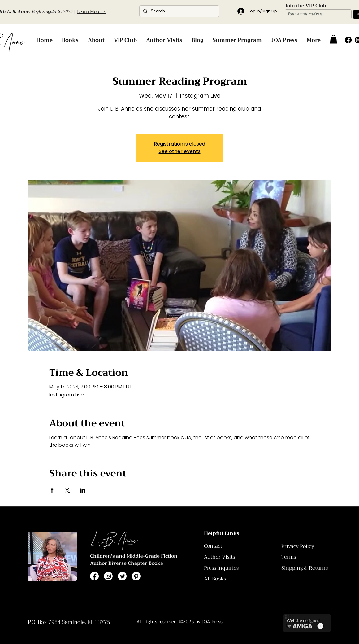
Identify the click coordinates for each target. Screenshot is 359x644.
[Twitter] (122, 576)
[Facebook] (348, 40)
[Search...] (178, 11)
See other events (180, 151)
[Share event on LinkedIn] (82, 490)
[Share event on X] (67, 490)
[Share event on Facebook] (52, 490)
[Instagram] (108, 576)
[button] (333, 39)
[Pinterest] (136, 576)
